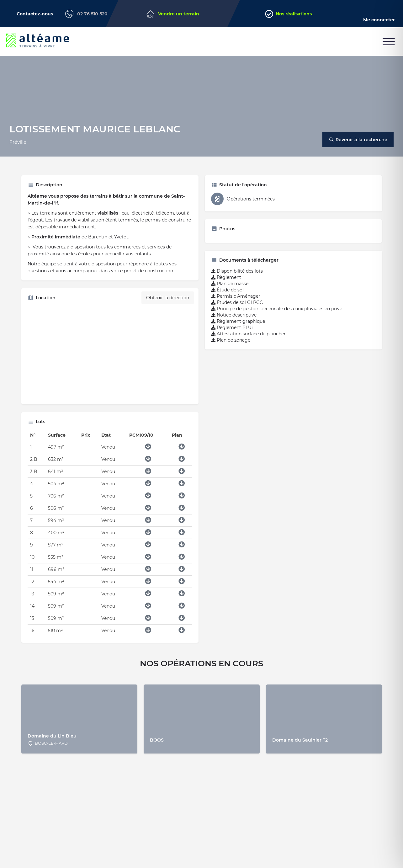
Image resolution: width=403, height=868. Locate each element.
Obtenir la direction (168, 298)
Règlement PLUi (232, 327)
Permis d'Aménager (236, 296)
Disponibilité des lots (237, 271)
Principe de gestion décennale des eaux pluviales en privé (277, 309)
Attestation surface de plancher (248, 334)
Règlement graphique (238, 321)
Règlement (226, 277)
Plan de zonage (231, 340)
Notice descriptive (234, 315)
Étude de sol (227, 290)
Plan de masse (230, 284)
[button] (389, 42)
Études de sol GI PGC (237, 302)
